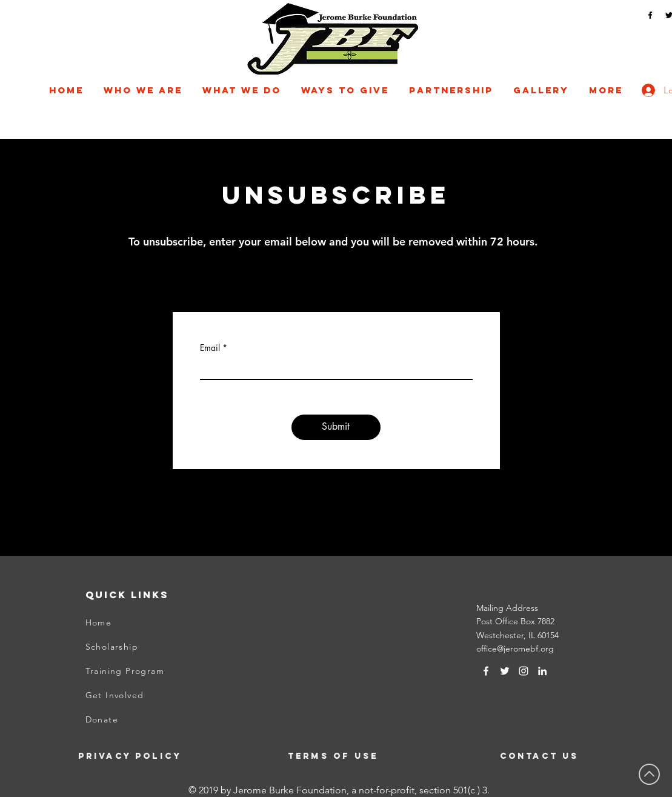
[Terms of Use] (334, 756)
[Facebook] (650, 15)
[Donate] (145, 719)
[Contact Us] (560, 756)
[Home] (145, 622)
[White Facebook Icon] (486, 671)
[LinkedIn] (542, 671)
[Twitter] (505, 671)
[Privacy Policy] (138, 756)
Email (210, 348)
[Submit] (336, 427)
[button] (143, 90)
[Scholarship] (145, 647)
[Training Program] (145, 671)
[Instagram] (524, 671)
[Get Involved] (145, 695)
